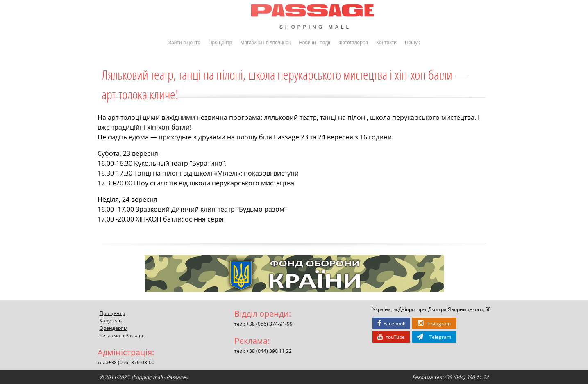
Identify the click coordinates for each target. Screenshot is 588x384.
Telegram (434, 337)
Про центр (220, 43)
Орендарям (114, 328)
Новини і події (314, 43)
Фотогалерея (353, 43)
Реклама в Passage (122, 335)
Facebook (391, 323)
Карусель (111, 320)
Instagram (434, 323)
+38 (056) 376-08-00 (131, 362)
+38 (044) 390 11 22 (269, 351)
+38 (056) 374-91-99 (269, 324)
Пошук (412, 43)
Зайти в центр (184, 43)
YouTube (391, 337)
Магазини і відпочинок (265, 43)
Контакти (386, 43)
